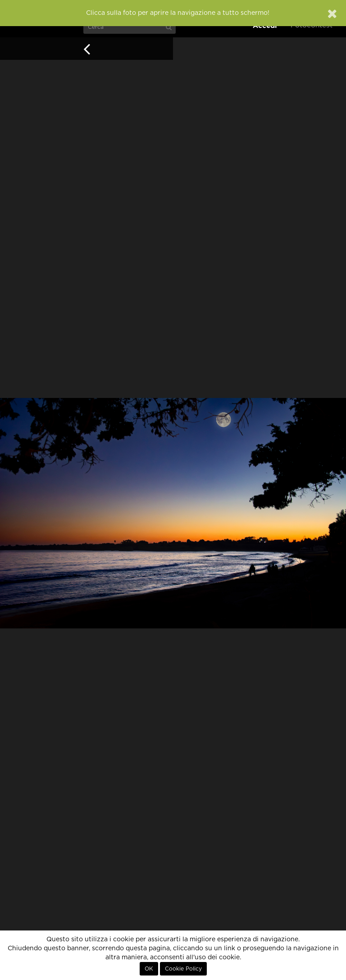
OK (149, 969)
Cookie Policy (183, 969)
